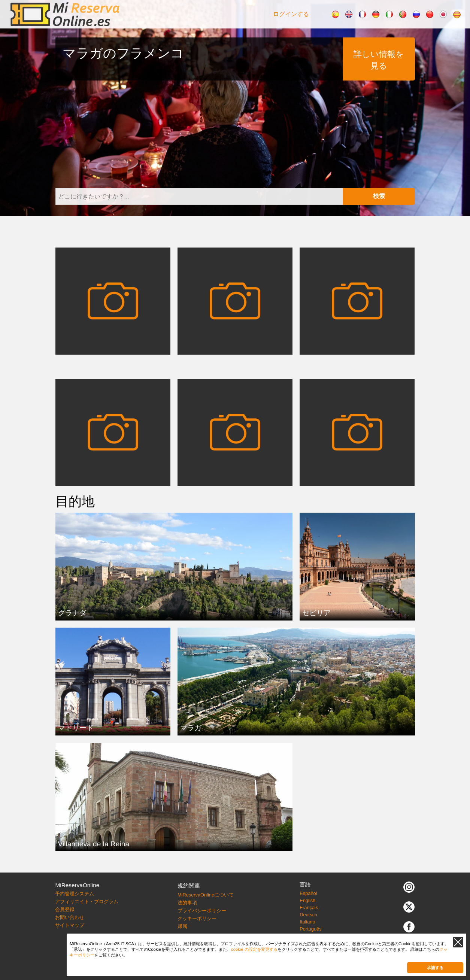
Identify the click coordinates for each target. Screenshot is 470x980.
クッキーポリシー (197, 918)
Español (308, 893)
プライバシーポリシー (202, 911)
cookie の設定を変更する (254, 949)
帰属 (182, 926)
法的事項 (187, 903)
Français (309, 908)
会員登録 (65, 909)
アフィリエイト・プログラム (87, 902)
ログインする (291, 14)
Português (310, 929)
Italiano (307, 922)
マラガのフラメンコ (123, 53)
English (307, 900)
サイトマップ (70, 925)
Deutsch (308, 915)
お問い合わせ (70, 917)
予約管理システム (75, 894)
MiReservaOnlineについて (206, 895)
